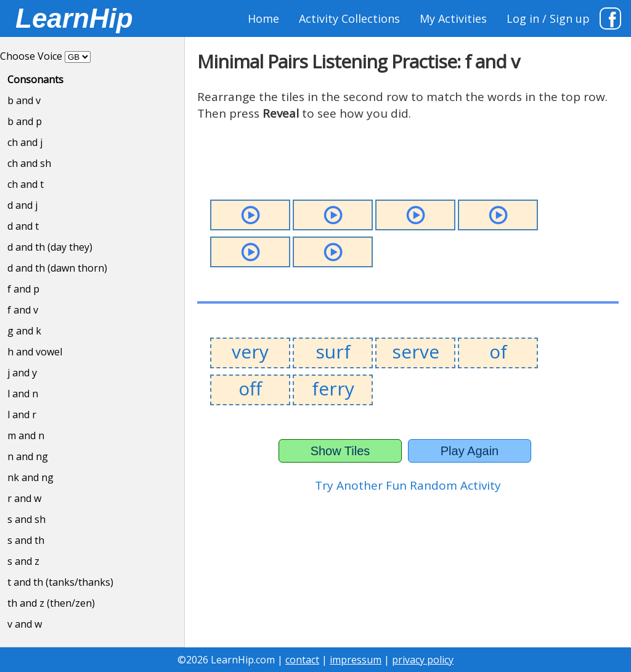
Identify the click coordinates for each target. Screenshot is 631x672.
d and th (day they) (50, 247)
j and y (22, 373)
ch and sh (29, 163)
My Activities (453, 18)
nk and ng (31, 477)
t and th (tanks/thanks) (60, 582)
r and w (24, 498)
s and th (26, 540)
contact (302, 660)
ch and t (26, 184)
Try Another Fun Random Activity (408, 485)
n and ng (28, 456)
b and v (24, 100)
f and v (23, 310)
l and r (22, 415)
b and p (25, 121)
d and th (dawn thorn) (57, 268)
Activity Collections (349, 18)
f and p (23, 289)
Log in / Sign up (548, 18)
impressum (356, 660)
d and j (22, 205)
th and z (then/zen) (51, 603)
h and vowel (35, 352)
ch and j (25, 142)
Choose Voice (31, 56)
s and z (23, 561)
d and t (23, 226)
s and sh (26, 519)
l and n (23, 394)
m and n (26, 435)
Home (263, 18)
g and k (24, 331)
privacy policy (423, 660)
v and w (25, 624)
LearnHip (74, 18)
